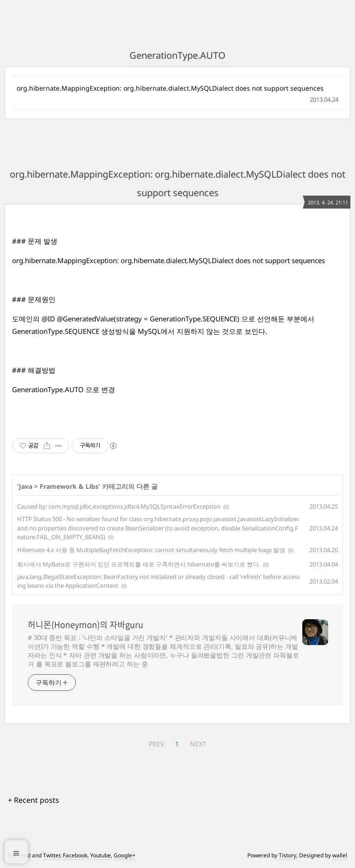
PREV (156, 744)
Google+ (125, 855)
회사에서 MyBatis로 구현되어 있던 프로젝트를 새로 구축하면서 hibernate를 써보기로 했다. (139, 564)
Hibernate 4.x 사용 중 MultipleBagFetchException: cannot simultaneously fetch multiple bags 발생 (151, 550)
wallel (340, 855)
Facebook (75, 855)
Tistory (288, 855)
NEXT (198, 744)
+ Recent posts (34, 800)
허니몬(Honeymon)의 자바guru (86, 625)
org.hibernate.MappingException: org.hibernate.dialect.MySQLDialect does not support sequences (170, 88)
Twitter (52, 855)
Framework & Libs (69, 486)
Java (26, 486)
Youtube (101, 855)
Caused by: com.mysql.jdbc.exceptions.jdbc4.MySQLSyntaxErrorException (119, 506)
